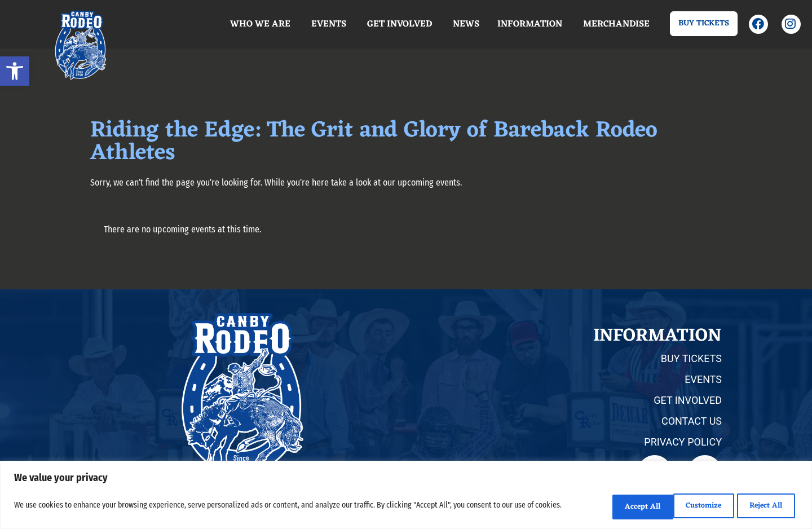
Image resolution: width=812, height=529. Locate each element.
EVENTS (703, 379)
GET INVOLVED (688, 400)
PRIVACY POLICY (683, 442)
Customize (615, 507)
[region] (406, 497)
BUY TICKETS (691, 358)
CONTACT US (692, 421)
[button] (15, 71)
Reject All (689, 507)
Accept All (763, 507)
